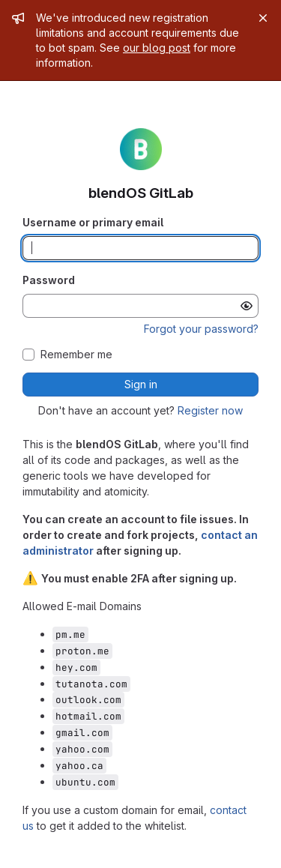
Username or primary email (93, 222)
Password (49, 280)
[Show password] (247, 306)
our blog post (157, 48)
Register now (210, 410)
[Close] (263, 18)
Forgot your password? (201, 329)
